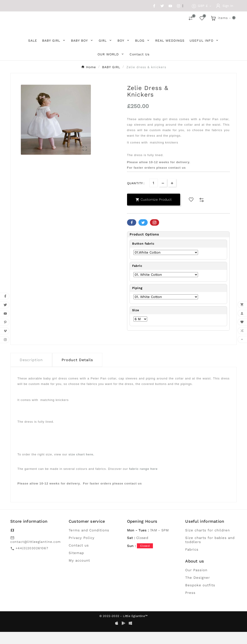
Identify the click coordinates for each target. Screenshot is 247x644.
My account (79, 573)
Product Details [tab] (77, 372)
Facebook (132, 235)
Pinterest (155, 235)
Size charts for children (208, 542)
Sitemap (76, 565)
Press (190, 605)
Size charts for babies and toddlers (210, 552)
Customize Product (154, 212)
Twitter (143, 235)
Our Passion (196, 582)
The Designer (198, 590)
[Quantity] (153, 195)
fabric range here (143, 481)
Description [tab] (31, 372)
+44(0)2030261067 (32, 560)
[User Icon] (225, 6)
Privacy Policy (82, 550)
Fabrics (192, 562)
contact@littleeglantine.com (35, 554)
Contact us (79, 557)
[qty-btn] (172, 195)
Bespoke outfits (200, 597)
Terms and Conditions (89, 542)
